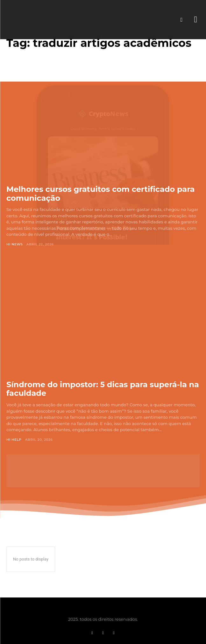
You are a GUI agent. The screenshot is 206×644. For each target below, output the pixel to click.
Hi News (15, 244)
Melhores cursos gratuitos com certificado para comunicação (100, 194)
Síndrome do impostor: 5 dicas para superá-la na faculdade (103, 389)
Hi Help (14, 440)
